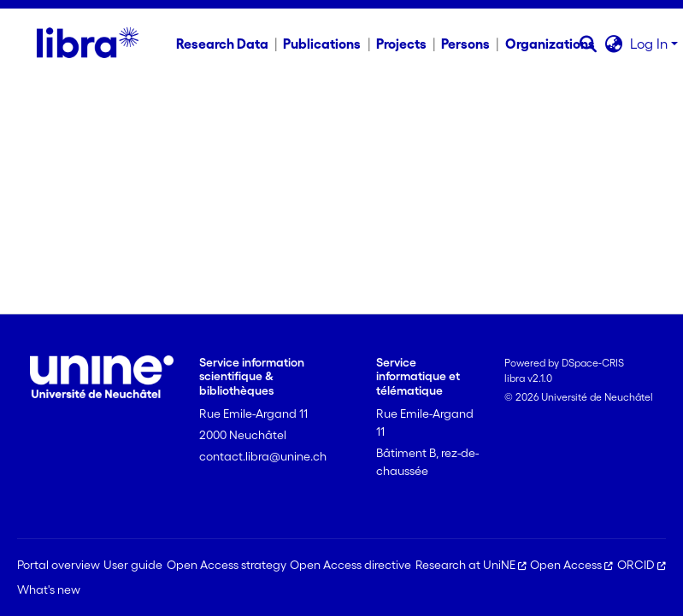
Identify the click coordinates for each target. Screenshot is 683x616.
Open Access (571, 565)
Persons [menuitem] (465, 44)
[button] (589, 44)
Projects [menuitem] (401, 44)
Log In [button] (651, 44)
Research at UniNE (471, 565)
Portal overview (59, 565)
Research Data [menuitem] (222, 44)
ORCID (642, 565)
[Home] (88, 44)
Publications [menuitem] (322, 44)
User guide (133, 565)
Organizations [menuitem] (550, 44)
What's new (49, 590)
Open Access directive (350, 565)
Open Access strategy (227, 565)
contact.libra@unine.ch (263, 456)
